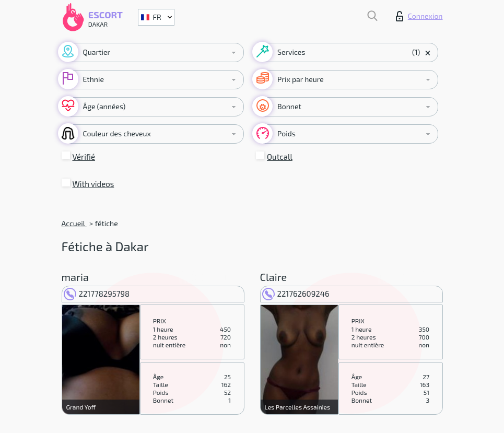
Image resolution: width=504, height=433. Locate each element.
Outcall (280, 157)
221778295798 (97, 294)
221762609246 (296, 294)
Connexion (419, 16)
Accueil (74, 223)
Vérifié (84, 157)
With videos (93, 184)
